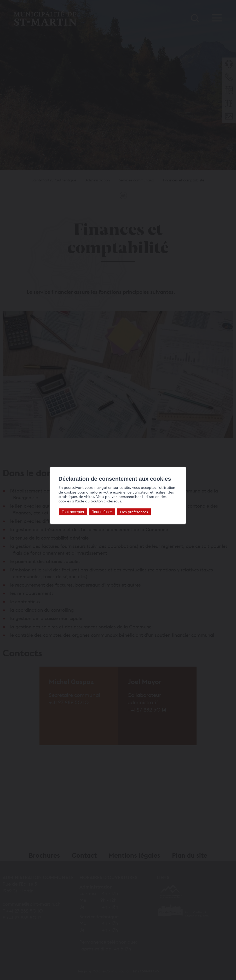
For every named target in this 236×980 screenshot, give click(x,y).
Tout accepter (70, 512)
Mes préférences (131, 511)
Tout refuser (99, 512)
